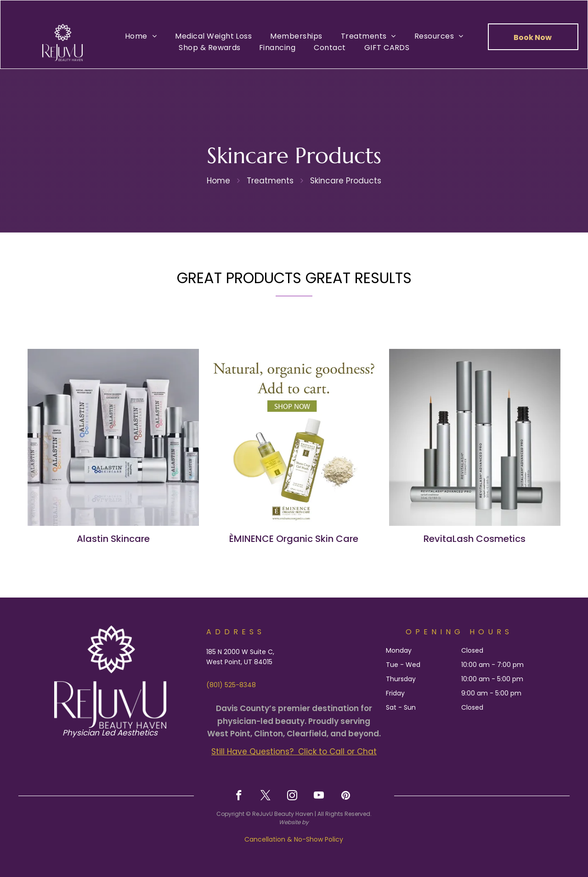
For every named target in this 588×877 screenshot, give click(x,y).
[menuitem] (141, 36)
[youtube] (319, 797)
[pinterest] (346, 797)
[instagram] (292, 797)
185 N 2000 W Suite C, (240, 652)
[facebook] (239, 797)
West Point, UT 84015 (239, 662)
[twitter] (266, 797)
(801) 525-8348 (231, 685)
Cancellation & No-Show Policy (294, 839)
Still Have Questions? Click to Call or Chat (294, 752)
